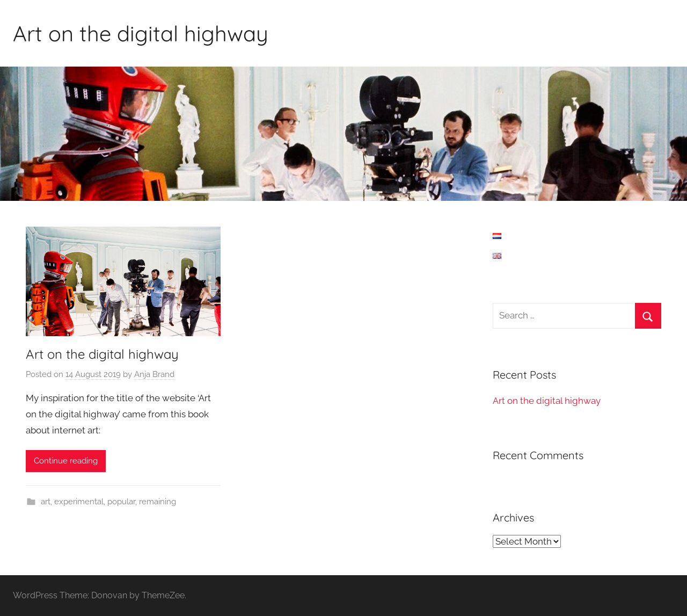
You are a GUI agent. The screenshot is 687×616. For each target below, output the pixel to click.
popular (121, 502)
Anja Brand (154, 374)
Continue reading (66, 461)
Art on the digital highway (141, 33)
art (46, 502)
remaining (158, 502)
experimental (79, 502)
